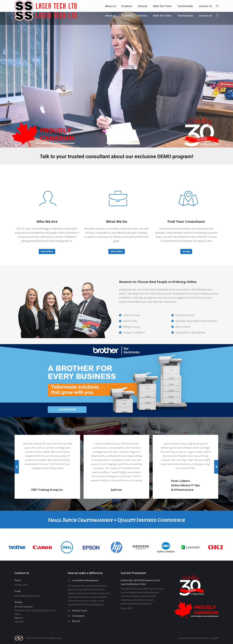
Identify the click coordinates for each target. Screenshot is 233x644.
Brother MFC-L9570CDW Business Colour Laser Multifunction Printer (140, 582)
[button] (17, 467)
